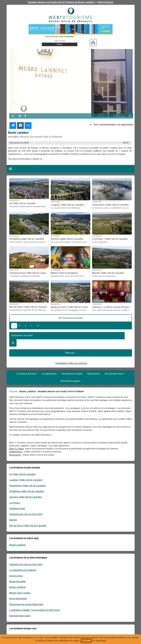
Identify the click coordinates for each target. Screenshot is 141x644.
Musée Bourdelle (18, 581)
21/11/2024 (14, 236)
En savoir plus (99, 641)
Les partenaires (49, 374)
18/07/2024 (14, 270)
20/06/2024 (97, 270)
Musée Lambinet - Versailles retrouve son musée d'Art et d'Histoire (51, 392)
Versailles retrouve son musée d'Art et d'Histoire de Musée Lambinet (61, 2)
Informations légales (70, 381)
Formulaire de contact (72, 374)
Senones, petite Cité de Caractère (26, 497)
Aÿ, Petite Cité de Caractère (22, 474)
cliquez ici (37, 159)
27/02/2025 (55, 202)
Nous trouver (94, 374)
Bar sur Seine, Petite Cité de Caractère (28, 526)
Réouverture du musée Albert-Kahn (26, 604)
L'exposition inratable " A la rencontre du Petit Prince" (35, 610)
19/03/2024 (97, 304)
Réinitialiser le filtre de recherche (71, 363)
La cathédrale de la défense (23, 570)
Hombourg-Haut (17, 509)
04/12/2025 (14, 200)
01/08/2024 (97, 236)
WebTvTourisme (106, 2)
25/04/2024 (55, 304)
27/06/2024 (55, 270)
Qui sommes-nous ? (115, 374)
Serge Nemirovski (18, 599)
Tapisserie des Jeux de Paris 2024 (26, 514)
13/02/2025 (97, 202)
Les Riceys (15, 503)
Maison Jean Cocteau (20, 593)
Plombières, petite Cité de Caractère (27, 491)
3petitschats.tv (16, 452)
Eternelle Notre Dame (20, 616)
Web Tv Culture (17, 449)
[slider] (67, 116)
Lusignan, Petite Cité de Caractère (26, 480)
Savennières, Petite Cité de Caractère (27, 486)
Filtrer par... (70, 353)
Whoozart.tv (15, 455)
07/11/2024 (55, 236)
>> (38, 326)
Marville (13, 520)
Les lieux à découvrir (27, 374)
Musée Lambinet (17, 545)
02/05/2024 (14, 304)
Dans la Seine (16, 576)
